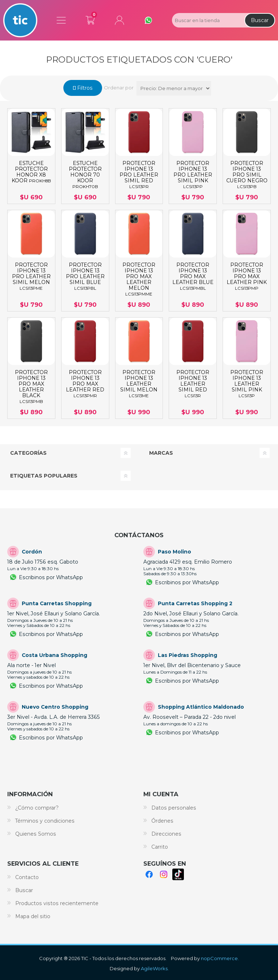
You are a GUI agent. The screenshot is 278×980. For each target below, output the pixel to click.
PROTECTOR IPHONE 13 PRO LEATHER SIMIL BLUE (85, 276)
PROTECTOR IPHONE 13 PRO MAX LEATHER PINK (247, 276)
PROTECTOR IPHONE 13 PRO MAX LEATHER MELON (139, 279)
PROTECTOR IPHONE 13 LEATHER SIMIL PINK (247, 384)
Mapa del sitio (33, 916)
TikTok (178, 874)
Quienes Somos (36, 834)
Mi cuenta (119, 20)
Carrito (90, 19)
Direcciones (166, 834)
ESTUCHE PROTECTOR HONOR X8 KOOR (31, 172)
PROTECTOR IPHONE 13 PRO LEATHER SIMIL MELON (31, 276)
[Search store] (207, 20)
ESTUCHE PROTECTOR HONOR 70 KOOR (85, 175)
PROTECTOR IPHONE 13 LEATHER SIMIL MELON (139, 384)
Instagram (164, 874)
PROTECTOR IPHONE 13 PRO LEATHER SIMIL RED (139, 175)
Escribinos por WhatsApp (51, 577)
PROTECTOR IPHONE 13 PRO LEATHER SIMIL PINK (193, 175)
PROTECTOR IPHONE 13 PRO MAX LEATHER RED (85, 384)
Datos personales (174, 808)
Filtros (84, 88)
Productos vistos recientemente (57, 903)
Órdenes (162, 821)
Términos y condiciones (45, 821)
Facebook (149, 874)
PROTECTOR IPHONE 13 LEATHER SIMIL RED (193, 384)
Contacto (27, 877)
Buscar (260, 20)
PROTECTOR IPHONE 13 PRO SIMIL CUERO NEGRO (247, 175)
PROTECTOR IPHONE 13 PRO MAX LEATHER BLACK (31, 387)
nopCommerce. (220, 958)
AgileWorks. (155, 968)
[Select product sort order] (174, 88)
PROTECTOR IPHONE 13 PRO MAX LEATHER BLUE (193, 276)
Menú (61, 20)
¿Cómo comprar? (37, 808)
